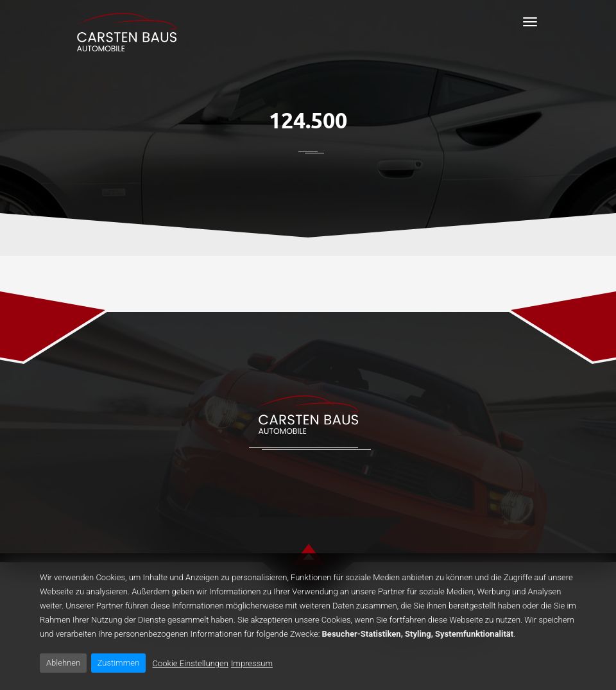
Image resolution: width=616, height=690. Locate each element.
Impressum (252, 663)
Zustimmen (118, 663)
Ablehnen (63, 663)
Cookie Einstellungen (191, 663)
